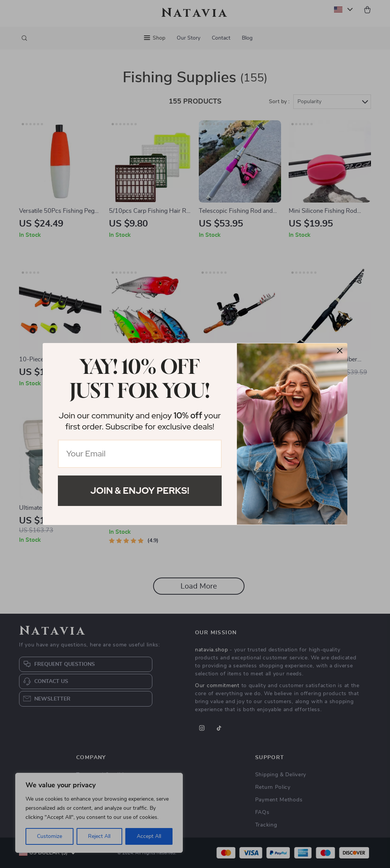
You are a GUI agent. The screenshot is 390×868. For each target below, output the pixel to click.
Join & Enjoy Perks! (140, 491)
